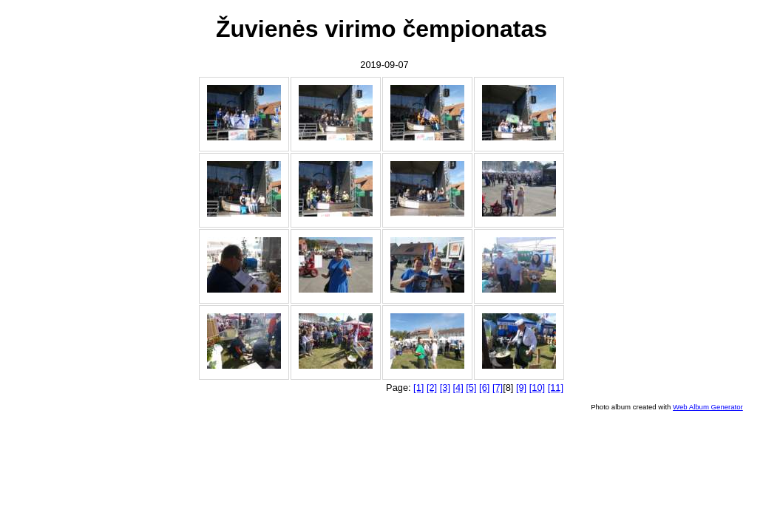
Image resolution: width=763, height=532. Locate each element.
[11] (556, 388)
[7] (498, 388)
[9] (521, 388)
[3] (445, 388)
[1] (418, 388)
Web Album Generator (708, 407)
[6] (484, 388)
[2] (432, 388)
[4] (458, 388)
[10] (537, 388)
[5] (471, 388)
